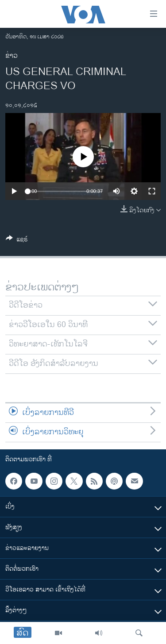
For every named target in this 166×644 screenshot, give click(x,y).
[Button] (17, 241)
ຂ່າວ (12, 56)
